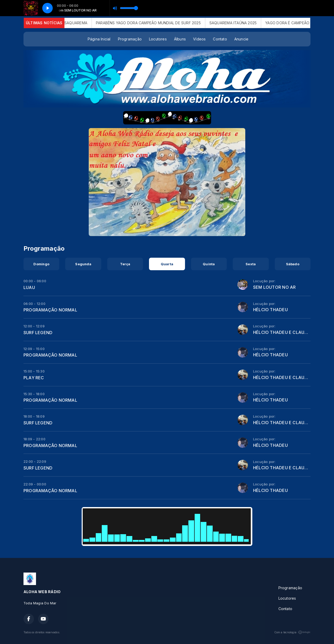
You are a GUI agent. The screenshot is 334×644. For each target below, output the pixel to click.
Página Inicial (99, 39)
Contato (220, 39)
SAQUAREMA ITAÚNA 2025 (239, 23)
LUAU (29, 287)
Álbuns (180, 39)
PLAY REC (34, 378)
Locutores (158, 39)
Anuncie (241, 39)
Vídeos (199, 39)
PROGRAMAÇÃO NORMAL (50, 310)
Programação (130, 39)
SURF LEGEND (38, 333)
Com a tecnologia (292, 632)
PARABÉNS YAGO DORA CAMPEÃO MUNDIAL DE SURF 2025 (154, 23)
